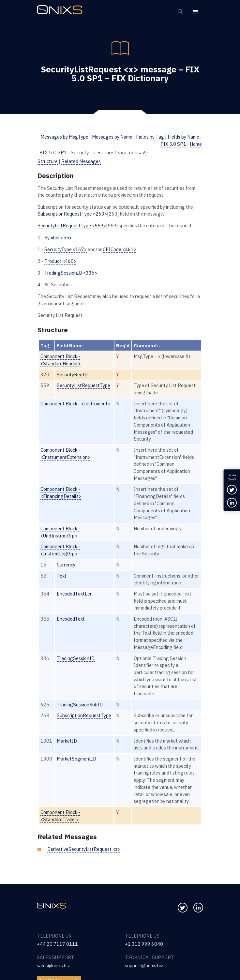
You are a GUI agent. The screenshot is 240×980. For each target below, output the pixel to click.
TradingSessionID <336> (71, 273)
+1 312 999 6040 (144, 944)
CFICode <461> (120, 249)
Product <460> (60, 261)
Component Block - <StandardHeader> (60, 360)
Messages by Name (112, 137)
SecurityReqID (72, 375)
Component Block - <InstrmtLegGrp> (60, 550)
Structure (48, 161)
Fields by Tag (150, 137)
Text (62, 576)
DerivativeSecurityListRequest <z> (84, 849)
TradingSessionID (76, 658)
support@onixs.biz (144, 965)
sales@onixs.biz (53, 965)
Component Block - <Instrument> (75, 404)
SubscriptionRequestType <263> (72, 214)
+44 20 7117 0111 (57, 944)
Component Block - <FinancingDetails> (61, 493)
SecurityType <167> (66, 249)
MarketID (67, 741)
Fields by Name (183, 137)
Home (196, 144)
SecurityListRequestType (83, 385)
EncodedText (71, 619)
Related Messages (81, 161)
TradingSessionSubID (80, 705)
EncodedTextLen (75, 594)
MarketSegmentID (76, 759)
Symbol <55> (58, 238)
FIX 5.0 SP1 (173, 144)
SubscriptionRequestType (84, 715)
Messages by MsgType (64, 137)
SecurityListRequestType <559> (72, 226)
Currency (66, 565)
